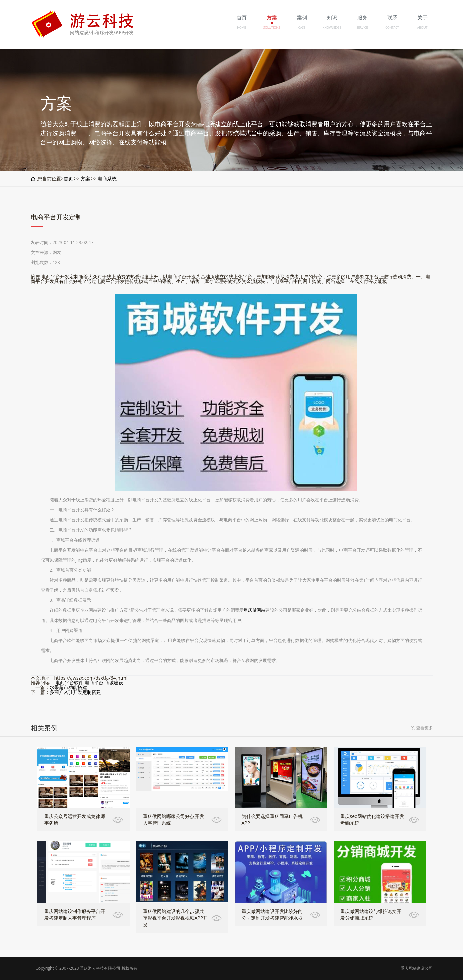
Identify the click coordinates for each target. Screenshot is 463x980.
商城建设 (114, 683)
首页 (68, 179)
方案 (85, 179)
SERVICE (362, 28)
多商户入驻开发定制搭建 (75, 692)
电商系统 (107, 179)
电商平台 (94, 683)
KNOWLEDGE (332, 28)
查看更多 (425, 728)
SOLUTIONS (272, 28)
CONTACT (392, 28)
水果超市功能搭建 (68, 687)
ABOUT (422, 28)
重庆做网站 (255, 610)
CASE (302, 28)
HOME (242, 28)
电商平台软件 (69, 683)
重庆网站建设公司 (416, 968)
